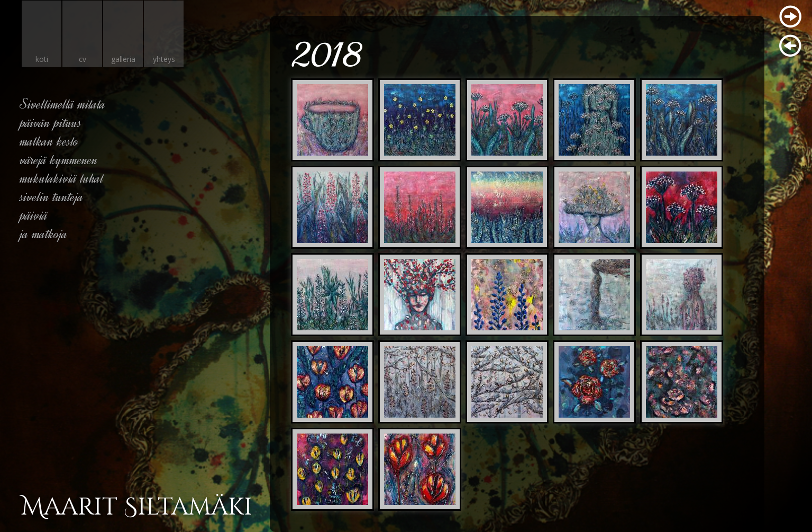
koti (42, 59)
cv (83, 59)
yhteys (164, 59)
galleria (123, 59)
